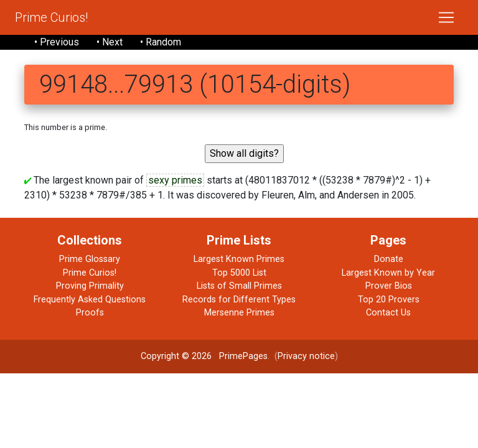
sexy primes (175, 180)
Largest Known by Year (388, 273)
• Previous (57, 42)
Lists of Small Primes (239, 286)
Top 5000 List (239, 273)
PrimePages (243, 356)
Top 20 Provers (389, 300)
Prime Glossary (90, 259)
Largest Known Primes (239, 259)
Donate (389, 259)
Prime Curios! (51, 17)
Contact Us (388, 313)
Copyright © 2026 (176, 356)
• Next (110, 42)
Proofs (90, 313)
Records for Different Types (239, 300)
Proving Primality (90, 286)
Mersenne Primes (239, 313)
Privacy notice (306, 356)
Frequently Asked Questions (90, 300)
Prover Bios (389, 286)
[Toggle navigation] (446, 17)
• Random (161, 42)
